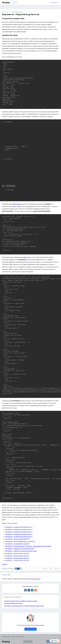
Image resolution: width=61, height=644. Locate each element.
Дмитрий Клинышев (17, 12)
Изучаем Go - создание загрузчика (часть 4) (19, 534)
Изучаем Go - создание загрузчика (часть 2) (19, 529)
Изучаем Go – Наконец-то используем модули (20, 549)
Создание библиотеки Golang (13, 603)
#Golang (5, 564)
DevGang (6, 2)
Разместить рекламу (30, 629)
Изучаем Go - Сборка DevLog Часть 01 (17, 553)
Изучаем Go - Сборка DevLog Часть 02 (17, 556)
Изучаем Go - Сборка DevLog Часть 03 (17, 558)
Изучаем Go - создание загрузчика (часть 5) (19, 537)
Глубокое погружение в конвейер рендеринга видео (21, 601)
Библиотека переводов (18, 637)
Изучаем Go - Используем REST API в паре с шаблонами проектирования (28, 546)
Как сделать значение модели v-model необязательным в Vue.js (24, 606)
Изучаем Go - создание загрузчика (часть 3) (19, 532)
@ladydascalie (17, 204)
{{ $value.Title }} (11, 148)
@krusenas (27, 257)
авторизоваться (35, 579)
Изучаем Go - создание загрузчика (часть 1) (19, 527)
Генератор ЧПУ (6, 637)
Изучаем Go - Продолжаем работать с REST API (20, 541)
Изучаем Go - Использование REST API (17, 539)
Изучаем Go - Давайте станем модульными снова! (21, 551)
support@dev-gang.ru (28, 642)
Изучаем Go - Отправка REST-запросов (17, 544)
